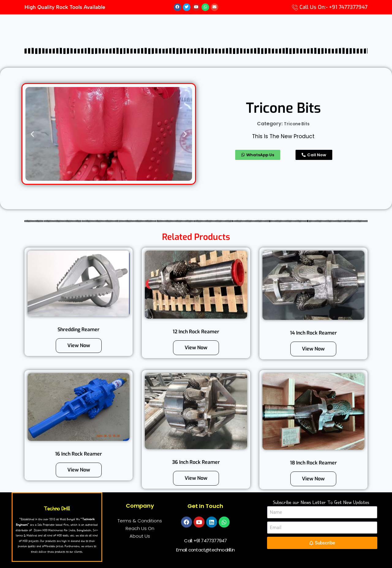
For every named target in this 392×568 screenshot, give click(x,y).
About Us (140, 536)
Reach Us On (140, 529)
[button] (32, 134)
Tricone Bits (297, 124)
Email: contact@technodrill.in (205, 550)
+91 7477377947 (210, 541)
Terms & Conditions (140, 521)
